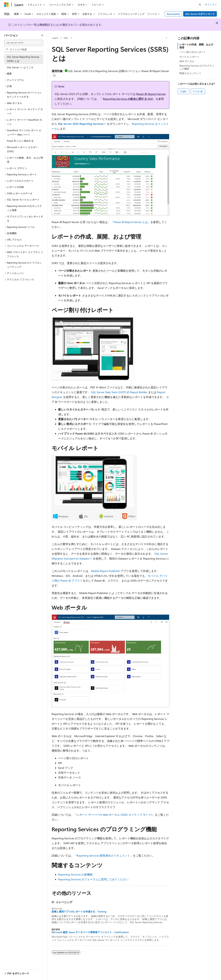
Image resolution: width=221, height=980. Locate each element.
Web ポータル (187, 61)
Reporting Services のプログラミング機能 (197, 67)
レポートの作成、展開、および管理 (196, 46)
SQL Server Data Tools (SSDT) (109, 392)
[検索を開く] (200, 5)
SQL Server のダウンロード (200, 14)
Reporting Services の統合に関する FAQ (128, 99)
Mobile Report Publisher (105, 571)
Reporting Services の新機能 (75, 874)
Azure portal (173, 14)
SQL (66, 38)
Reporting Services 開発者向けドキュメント (103, 855)
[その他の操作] (166, 38)
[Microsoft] (6, 5)
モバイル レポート (189, 57)
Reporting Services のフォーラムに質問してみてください (93, 879)
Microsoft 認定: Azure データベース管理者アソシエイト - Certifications (90, 932)
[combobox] (24, 43)
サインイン (211, 4)
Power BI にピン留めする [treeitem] (20, 141)
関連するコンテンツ (190, 73)
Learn (55, 38)
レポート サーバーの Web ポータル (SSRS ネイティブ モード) (114, 815)
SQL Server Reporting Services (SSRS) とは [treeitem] (23, 59)
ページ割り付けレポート (193, 52)
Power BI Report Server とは (131, 222)
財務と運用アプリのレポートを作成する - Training (79, 912)
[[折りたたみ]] (42, 35)
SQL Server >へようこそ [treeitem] (20, 67)
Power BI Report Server (151, 94)
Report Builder (139, 392)
